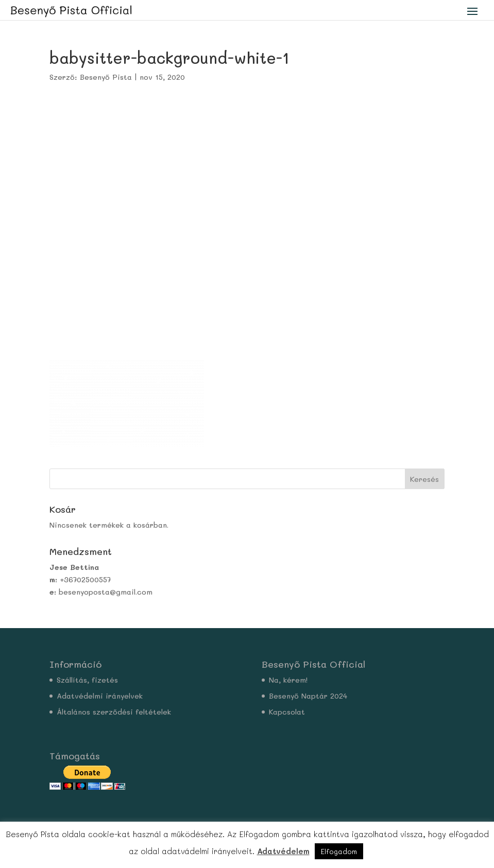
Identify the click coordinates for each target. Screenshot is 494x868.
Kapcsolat (287, 712)
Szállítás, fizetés (87, 680)
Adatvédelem (283, 851)
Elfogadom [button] (339, 851)
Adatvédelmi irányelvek (100, 696)
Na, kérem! (288, 680)
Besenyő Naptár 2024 (308, 696)
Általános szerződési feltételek (114, 712)
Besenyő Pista (106, 77)
